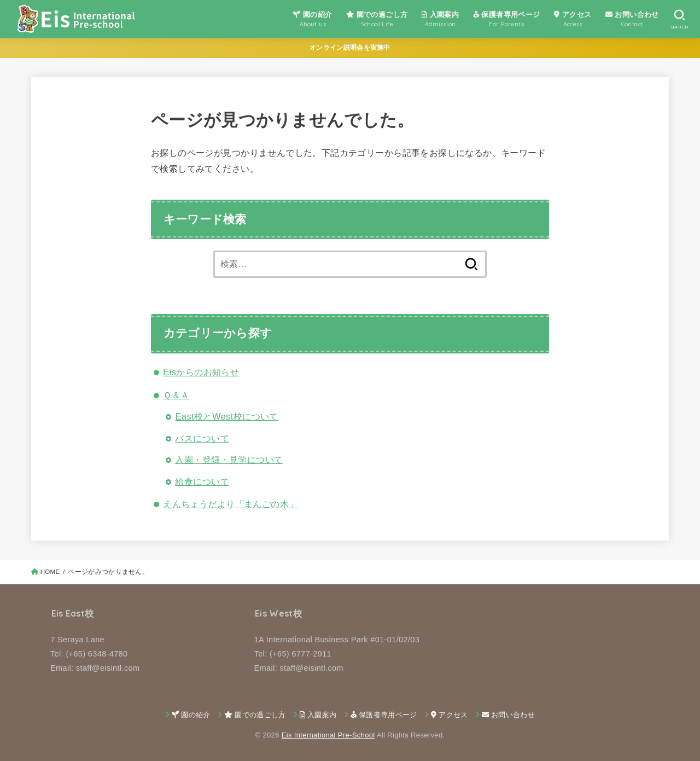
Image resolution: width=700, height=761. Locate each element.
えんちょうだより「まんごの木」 (230, 504)
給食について (202, 481)
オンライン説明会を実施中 (350, 48)
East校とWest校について (226, 416)
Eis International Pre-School (328, 735)
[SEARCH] (679, 19)
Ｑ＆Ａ (176, 395)
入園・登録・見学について (229, 460)
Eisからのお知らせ (201, 372)
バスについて (202, 438)
